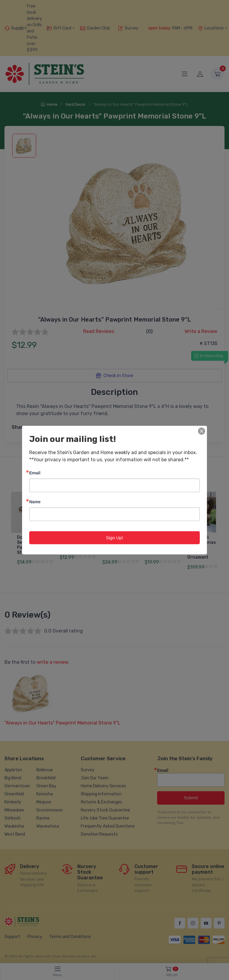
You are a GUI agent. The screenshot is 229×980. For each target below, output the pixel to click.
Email (35, 472)
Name (35, 501)
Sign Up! (114, 537)
